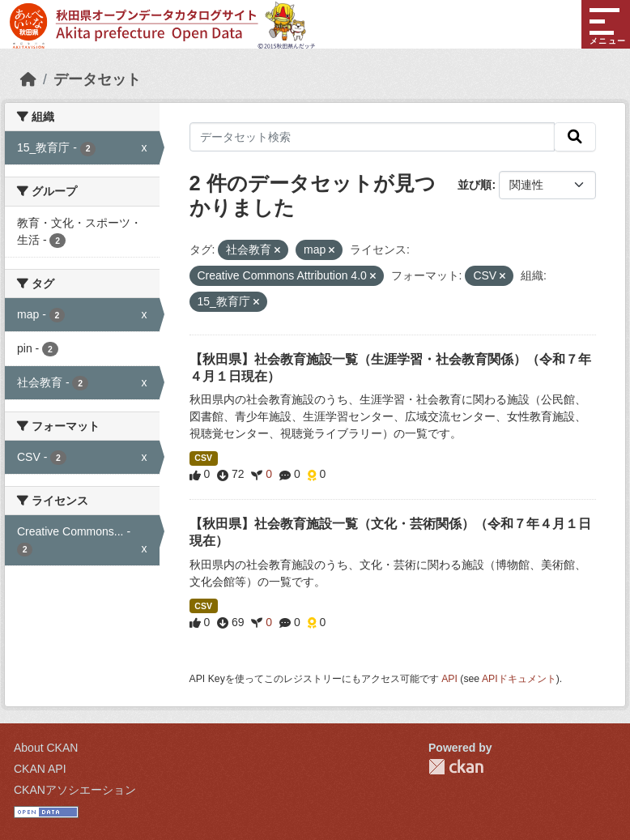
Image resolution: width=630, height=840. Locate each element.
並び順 (475, 185)
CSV (203, 458)
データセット (97, 79)
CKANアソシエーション (75, 790)
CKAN (456, 767)
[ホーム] (28, 79)
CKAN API (40, 769)
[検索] (575, 137)
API (449, 679)
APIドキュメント (519, 679)
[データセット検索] (372, 137)
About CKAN (46, 748)
